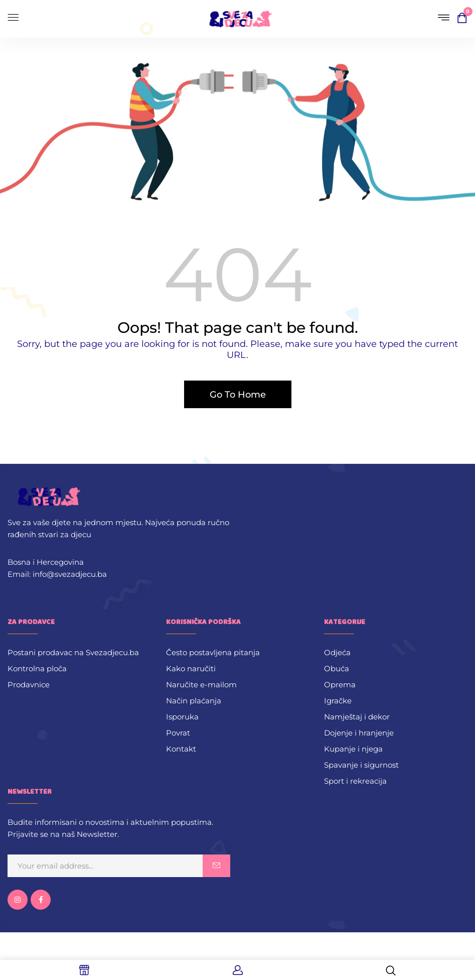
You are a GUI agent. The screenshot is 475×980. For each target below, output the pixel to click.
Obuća (337, 668)
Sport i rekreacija (355, 781)
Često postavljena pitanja (213, 652)
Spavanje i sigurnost (361, 765)
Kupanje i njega (353, 749)
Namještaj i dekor (357, 717)
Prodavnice (29, 685)
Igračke (338, 701)
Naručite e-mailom (201, 685)
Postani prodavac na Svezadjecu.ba (73, 652)
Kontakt (181, 749)
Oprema (340, 685)
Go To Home (238, 395)
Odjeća (337, 652)
